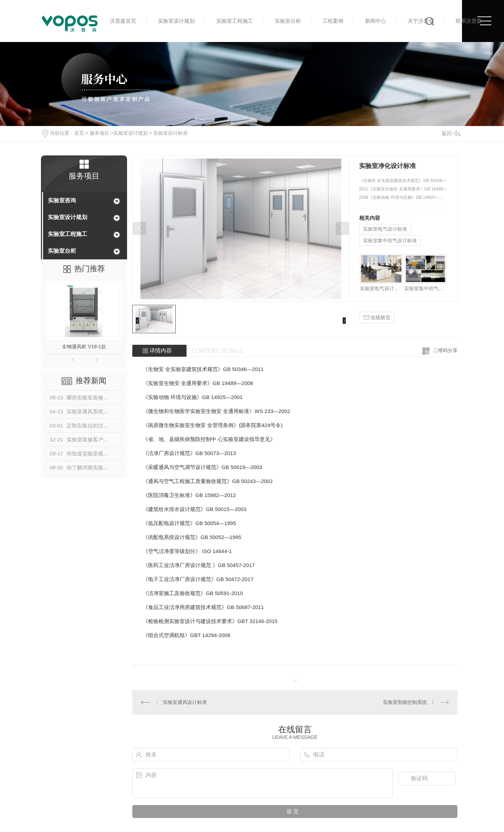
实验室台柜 (288, 21)
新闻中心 (376, 21)
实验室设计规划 (176, 21)
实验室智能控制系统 (405, 702)
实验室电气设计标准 (385, 229)
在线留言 (377, 318)
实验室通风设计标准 (185, 702)
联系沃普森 (469, 21)
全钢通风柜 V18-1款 (84, 347)
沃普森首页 (123, 21)
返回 (451, 133)
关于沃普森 (421, 21)
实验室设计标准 (170, 133)
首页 (79, 133)
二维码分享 (445, 350)
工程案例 (333, 21)
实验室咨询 (62, 200)
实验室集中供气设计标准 (390, 240)
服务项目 (99, 133)
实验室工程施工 (235, 21)
